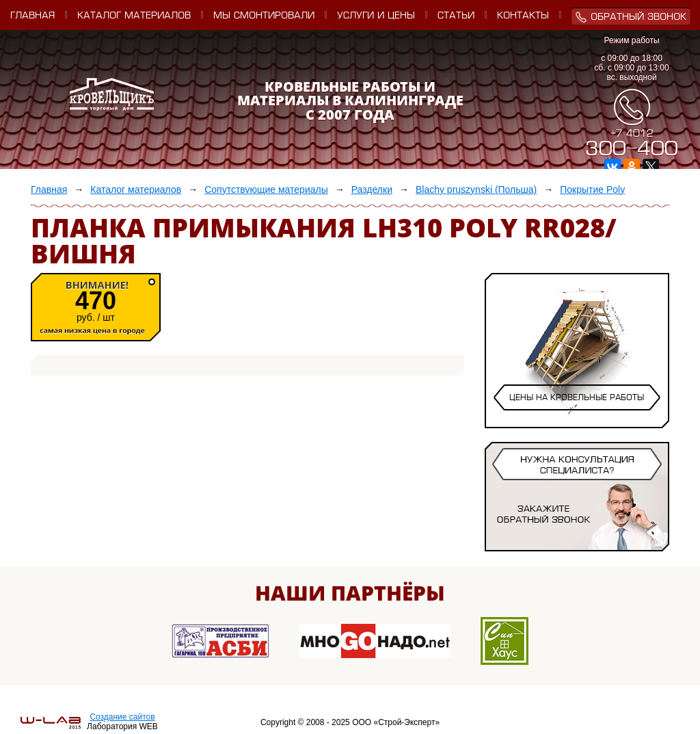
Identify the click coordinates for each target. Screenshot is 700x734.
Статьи (456, 16)
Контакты (523, 16)
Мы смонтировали (264, 16)
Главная (32, 16)
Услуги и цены (376, 16)
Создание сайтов (122, 717)
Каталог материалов (134, 16)
